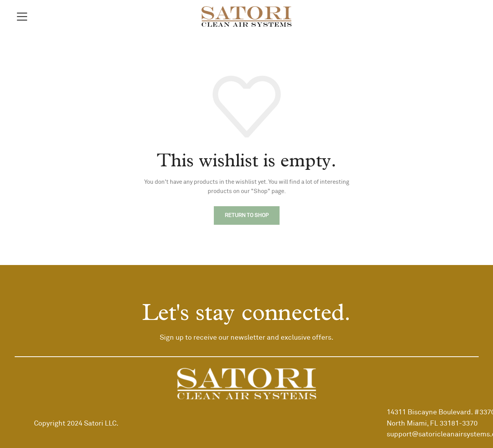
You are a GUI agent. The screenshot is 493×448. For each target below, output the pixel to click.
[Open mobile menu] (22, 17)
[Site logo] (246, 16)
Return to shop (247, 215)
